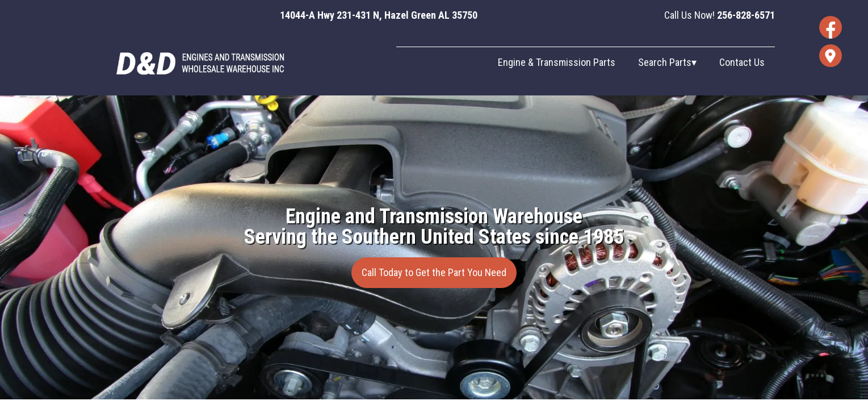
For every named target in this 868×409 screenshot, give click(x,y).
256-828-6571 (746, 15)
